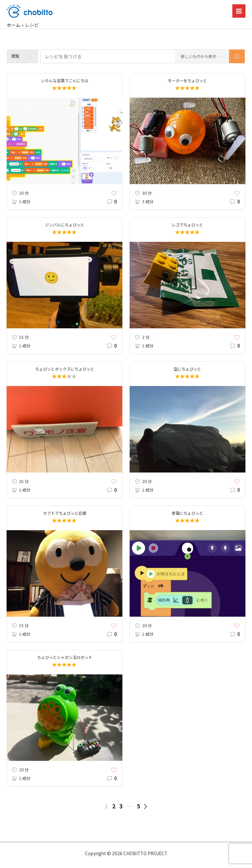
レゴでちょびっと (187, 225)
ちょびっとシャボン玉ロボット (65, 657)
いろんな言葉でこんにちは (65, 81)
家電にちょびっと (187, 513)
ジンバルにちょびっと (65, 225)
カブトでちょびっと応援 (65, 513)
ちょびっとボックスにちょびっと (65, 369)
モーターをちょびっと (187, 81)
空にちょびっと (187, 369)
